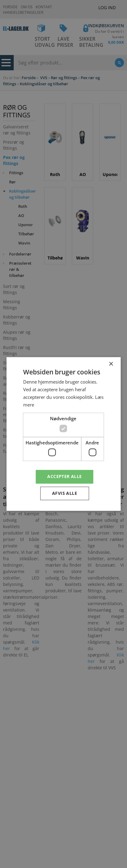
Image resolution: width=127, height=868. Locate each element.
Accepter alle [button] (64, 477)
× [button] (111, 364)
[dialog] (63, 434)
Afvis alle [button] (65, 493)
